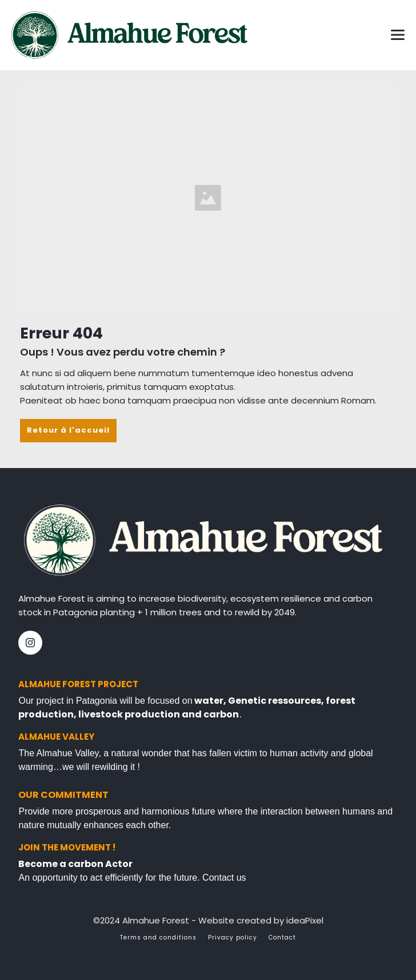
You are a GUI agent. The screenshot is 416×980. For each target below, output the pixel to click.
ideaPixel (305, 920)
